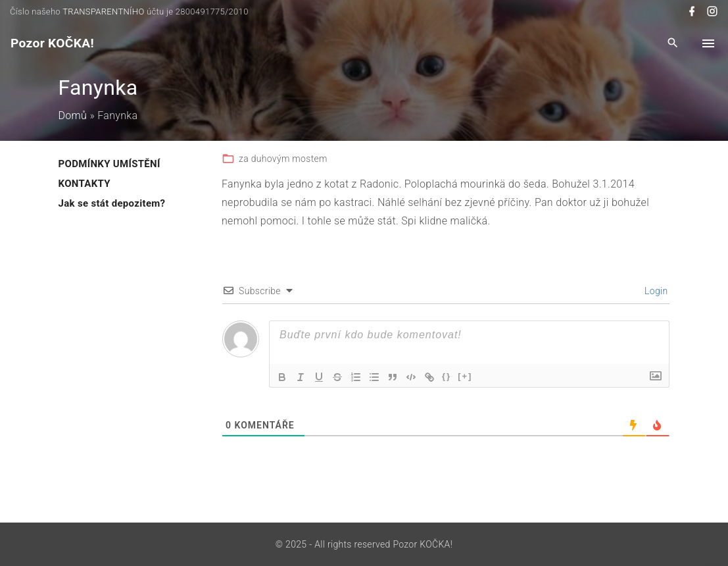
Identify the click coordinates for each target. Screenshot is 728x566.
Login (655, 291)
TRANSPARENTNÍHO (103, 12)
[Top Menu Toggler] (708, 43)
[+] (465, 376)
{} (447, 376)
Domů (73, 116)
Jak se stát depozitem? (112, 203)
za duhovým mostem (283, 159)
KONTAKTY (85, 184)
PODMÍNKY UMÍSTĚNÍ (109, 164)
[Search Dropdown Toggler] (673, 44)
